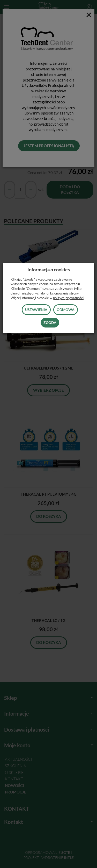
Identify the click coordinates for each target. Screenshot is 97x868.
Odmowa (66, 310)
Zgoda (50, 322)
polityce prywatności (68, 298)
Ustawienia (36, 310)
